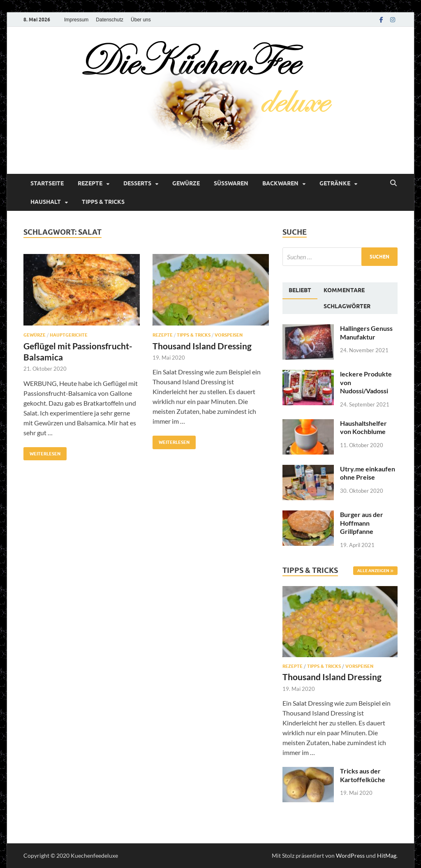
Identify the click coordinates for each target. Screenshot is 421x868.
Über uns (141, 20)
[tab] (300, 291)
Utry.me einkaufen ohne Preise (368, 473)
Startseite (47, 183)
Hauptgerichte (69, 335)
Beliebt (300, 290)
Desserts (137, 183)
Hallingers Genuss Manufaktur (366, 332)
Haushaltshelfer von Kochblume (363, 427)
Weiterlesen (42, 452)
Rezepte (90, 183)
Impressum (76, 20)
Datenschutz (110, 20)
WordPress (350, 855)
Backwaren (280, 183)
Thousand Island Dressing (202, 346)
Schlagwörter (347, 306)
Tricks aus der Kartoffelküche (363, 775)
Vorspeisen (229, 335)
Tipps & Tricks (103, 202)
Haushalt (46, 202)
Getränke (335, 183)
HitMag (387, 855)
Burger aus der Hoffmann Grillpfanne (362, 523)
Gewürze (186, 183)
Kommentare (344, 290)
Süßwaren (231, 183)
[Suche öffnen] (393, 183)
